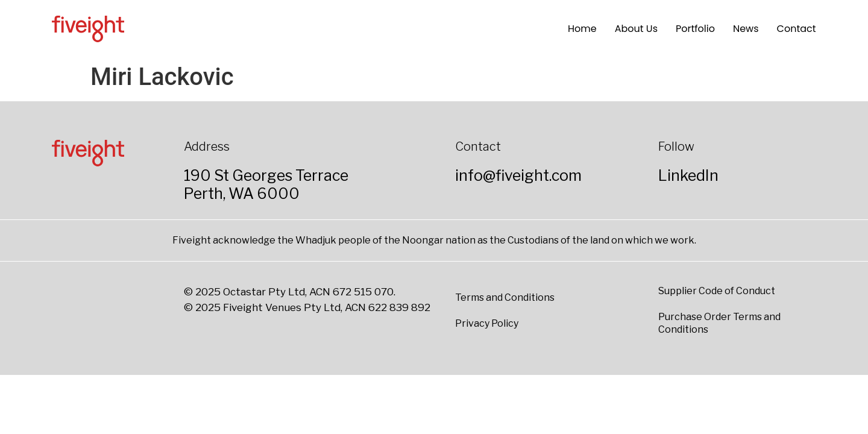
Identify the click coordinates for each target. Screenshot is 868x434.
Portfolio (695, 29)
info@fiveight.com (518, 175)
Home (582, 29)
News (746, 29)
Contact (797, 29)
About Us (636, 29)
